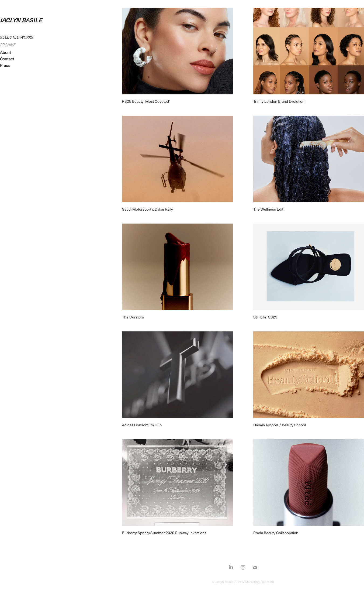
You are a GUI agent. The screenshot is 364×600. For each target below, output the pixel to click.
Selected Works (17, 37)
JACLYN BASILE (21, 20)
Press (5, 65)
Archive (8, 45)
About (6, 52)
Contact (7, 59)
